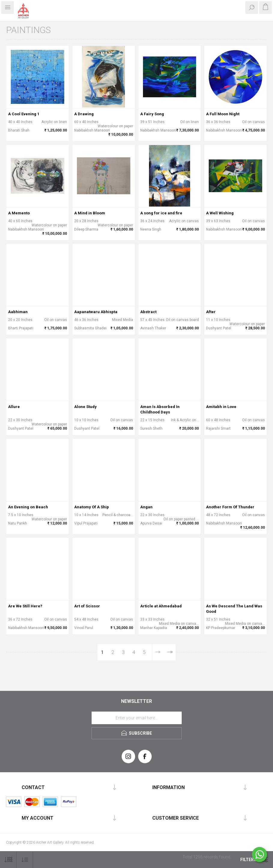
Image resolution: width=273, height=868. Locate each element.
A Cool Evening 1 (24, 114)
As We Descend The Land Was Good (234, 609)
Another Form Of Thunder (230, 507)
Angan (146, 507)
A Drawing (84, 114)
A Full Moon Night (223, 114)
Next (158, 652)
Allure (14, 407)
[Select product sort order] (25, 860)
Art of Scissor (87, 606)
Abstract (148, 312)
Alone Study (85, 407)
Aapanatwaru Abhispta (96, 312)
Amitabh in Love (221, 407)
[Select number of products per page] (8, 860)
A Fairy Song (152, 114)
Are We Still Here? (25, 606)
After (211, 312)
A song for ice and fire (161, 213)
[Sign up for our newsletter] (137, 718)
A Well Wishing (220, 213)
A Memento (19, 213)
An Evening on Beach (28, 507)
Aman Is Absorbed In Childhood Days (160, 409)
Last (170, 652)
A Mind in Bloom (90, 213)
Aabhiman (18, 312)
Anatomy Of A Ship (92, 507)
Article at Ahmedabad (161, 606)
